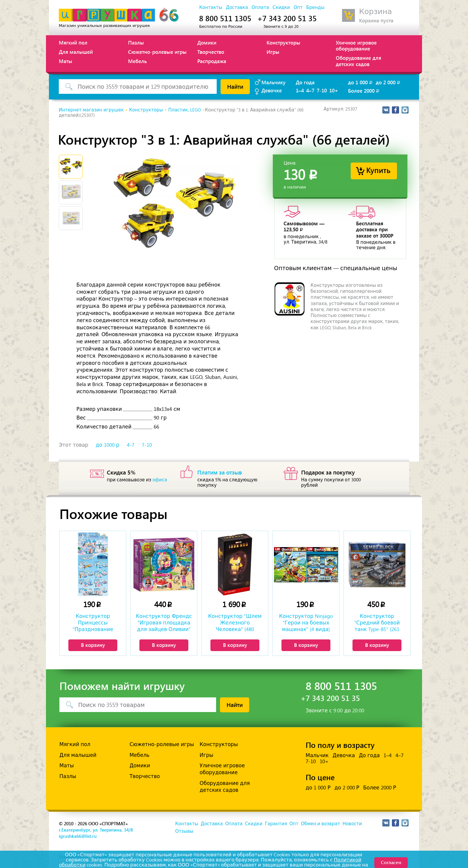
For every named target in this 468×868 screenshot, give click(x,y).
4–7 (310, 90)
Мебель (137, 61)
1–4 (300, 90)
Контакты (211, 7)
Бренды (315, 7)
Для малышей (76, 52)
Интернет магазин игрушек (91, 110)
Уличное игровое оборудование (356, 45)
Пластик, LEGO (185, 110)
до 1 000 (361, 82)
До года (305, 82)
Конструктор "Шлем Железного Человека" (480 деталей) (235, 623)
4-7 (131, 445)
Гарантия (276, 824)
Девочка (344, 755)
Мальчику (274, 82)
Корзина (375, 12)
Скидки (281, 7)
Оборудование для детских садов (358, 61)
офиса (160, 480)
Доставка (237, 7)
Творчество (211, 52)
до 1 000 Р (318, 788)
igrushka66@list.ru (78, 836)
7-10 (322, 90)
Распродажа (212, 61)
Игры (273, 52)
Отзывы (184, 831)
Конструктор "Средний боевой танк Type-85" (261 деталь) (377, 623)
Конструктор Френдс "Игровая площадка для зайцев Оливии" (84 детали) (164, 623)
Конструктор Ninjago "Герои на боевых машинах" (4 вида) (306, 623)
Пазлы (136, 42)
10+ (334, 90)
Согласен (391, 862)
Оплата (260, 7)
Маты (66, 61)
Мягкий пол (73, 42)
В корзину (93, 645)
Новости (352, 824)
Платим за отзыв (220, 472)
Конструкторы (283, 42)
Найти (235, 86)
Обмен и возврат (320, 824)
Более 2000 (364, 91)
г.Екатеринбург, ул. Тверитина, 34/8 (96, 830)
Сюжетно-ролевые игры (157, 52)
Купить (378, 170)
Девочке (272, 90)
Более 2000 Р (380, 788)
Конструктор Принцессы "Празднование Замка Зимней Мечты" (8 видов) (93, 623)
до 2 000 (388, 82)
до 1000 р (108, 445)
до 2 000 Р (347, 788)
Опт (298, 7)
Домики (207, 42)
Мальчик (317, 755)
